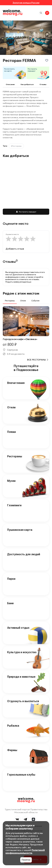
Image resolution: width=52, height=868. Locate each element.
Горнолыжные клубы (21, 775)
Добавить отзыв (15, 249)
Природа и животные (21, 677)
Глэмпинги (14, 505)
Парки (11, 579)
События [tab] (35, 301)
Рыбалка (13, 726)
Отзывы (43, 84)
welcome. (26, 800)
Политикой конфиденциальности (25, 852)
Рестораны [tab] (10, 301)
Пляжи (12, 432)
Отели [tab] (23, 301)
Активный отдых (18, 628)
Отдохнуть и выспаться (23, 701)
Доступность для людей (24, 554)
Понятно (26, 860)
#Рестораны (16, 146)
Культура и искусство (22, 652)
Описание (10, 84)
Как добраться (27, 84)
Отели (11, 407)
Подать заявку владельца (18, 282)
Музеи (11, 481)
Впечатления (16, 383)
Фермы (12, 750)
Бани (10, 603)
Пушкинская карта (20, 530)
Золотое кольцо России (26, 3)
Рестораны (15, 456)
